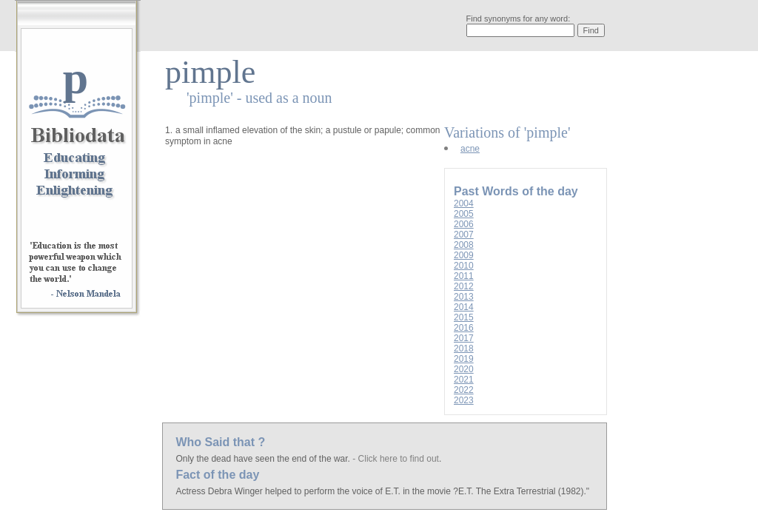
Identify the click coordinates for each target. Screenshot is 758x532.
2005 (464, 214)
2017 (464, 338)
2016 (464, 328)
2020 (464, 369)
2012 (464, 286)
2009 (464, 255)
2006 (464, 224)
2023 (464, 400)
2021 (464, 380)
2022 (464, 390)
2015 (464, 317)
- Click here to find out (396, 459)
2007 (464, 235)
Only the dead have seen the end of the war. (264, 459)
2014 (464, 307)
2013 (464, 297)
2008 (464, 245)
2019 (464, 359)
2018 (464, 349)
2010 (464, 266)
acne (470, 149)
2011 (464, 276)
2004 (464, 203)
